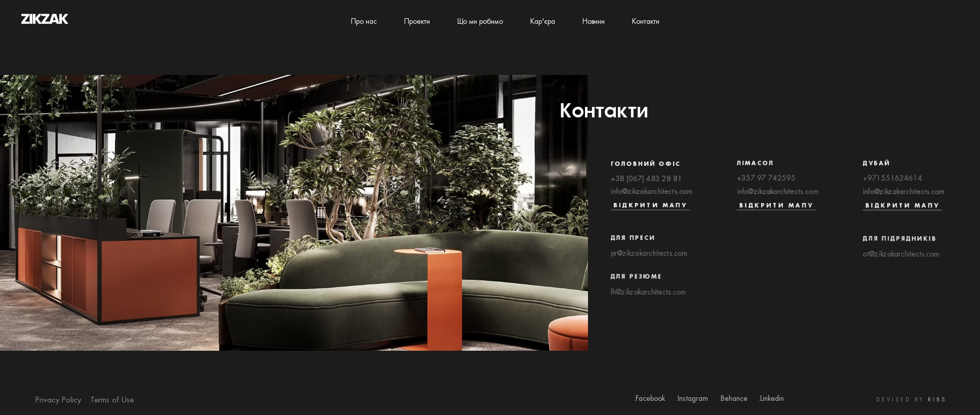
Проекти (417, 22)
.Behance (733, 399)
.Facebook (649, 399)
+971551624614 (893, 181)
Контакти (646, 22)
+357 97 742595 (766, 181)
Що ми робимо (480, 22)
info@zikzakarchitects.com (652, 195)
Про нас (364, 22)
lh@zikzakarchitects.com (648, 300)
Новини (594, 22)
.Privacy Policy (57, 400)
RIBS (937, 400)
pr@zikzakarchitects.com (649, 259)
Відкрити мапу (650, 209)
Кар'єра (543, 22)
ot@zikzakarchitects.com (901, 261)
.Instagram (692, 399)
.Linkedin (771, 399)
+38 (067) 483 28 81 (646, 181)
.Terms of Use (111, 400)
